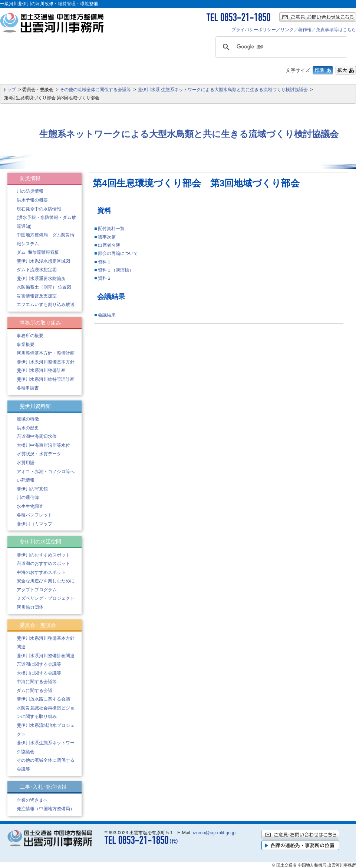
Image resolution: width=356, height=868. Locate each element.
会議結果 (107, 315)
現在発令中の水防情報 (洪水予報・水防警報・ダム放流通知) (46, 218)
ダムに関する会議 (34, 691)
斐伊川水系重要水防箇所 (41, 279)
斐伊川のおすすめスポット (43, 555)
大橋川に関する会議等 (39, 673)
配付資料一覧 (111, 229)
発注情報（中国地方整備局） (46, 809)
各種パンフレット (34, 515)
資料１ (105, 262)
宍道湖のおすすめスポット (43, 563)
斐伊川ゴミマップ (34, 524)
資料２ (105, 278)
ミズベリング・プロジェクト (46, 598)
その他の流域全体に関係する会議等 (95, 90)
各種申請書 (28, 388)
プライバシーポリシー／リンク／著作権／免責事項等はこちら (294, 30)
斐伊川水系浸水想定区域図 (43, 261)
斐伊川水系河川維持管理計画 (46, 379)
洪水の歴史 (28, 428)
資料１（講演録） (116, 270)
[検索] (280, 47)
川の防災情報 (30, 191)
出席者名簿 (109, 245)
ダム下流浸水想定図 (37, 270)
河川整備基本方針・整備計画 (46, 353)
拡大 (346, 70)
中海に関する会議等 (37, 682)
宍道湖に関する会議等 (39, 664)
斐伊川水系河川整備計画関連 (46, 656)
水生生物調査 (30, 506)
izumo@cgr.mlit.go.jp (214, 833)
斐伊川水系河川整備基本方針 (46, 362)
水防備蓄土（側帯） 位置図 (44, 287)
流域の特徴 (28, 419)
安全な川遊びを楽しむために (46, 581)
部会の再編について (118, 253)
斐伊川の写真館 (32, 489)
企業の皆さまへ (32, 800)
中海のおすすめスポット (41, 572)
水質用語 (26, 463)
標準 (323, 70)
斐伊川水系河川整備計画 (41, 370)
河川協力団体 (30, 607)
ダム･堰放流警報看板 (38, 252)
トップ (9, 90)
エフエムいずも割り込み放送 (46, 305)
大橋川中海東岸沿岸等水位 (43, 445)
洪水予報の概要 (32, 200)
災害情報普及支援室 (37, 296)
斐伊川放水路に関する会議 (43, 699)
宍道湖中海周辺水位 (37, 436)
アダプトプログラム (37, 590)
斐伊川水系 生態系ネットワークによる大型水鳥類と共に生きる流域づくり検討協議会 (223, 90)
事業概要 (26, 345)
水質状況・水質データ (39, 454)
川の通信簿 (28, 498)
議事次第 (107, 237)
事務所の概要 (30, 336)
